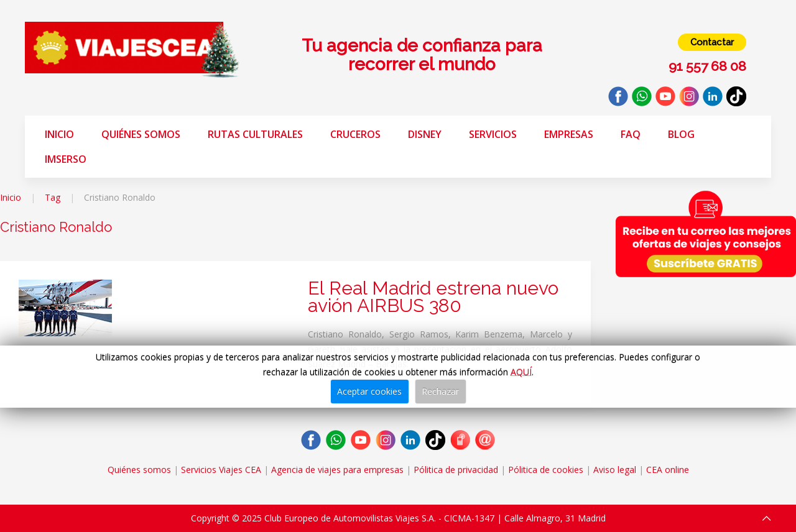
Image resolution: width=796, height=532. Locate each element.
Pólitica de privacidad (456, 470)
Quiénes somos (141, 134)
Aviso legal (615, 470)
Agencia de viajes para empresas (337, 470)
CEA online (668, 470)
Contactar (712, 42)
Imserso (66, 159)
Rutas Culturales (255, 134)
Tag (53, 197)
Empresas (569, 134)
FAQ (631, 134)
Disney (425, 134)
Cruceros (355, 134)
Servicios (493, 134)
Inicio (59, 134)
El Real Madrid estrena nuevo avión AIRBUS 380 (433, 297)
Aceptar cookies (369, 391)
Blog (681, 134)
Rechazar (440, 391)
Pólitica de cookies (546, 470)
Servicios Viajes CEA (221, 470)
